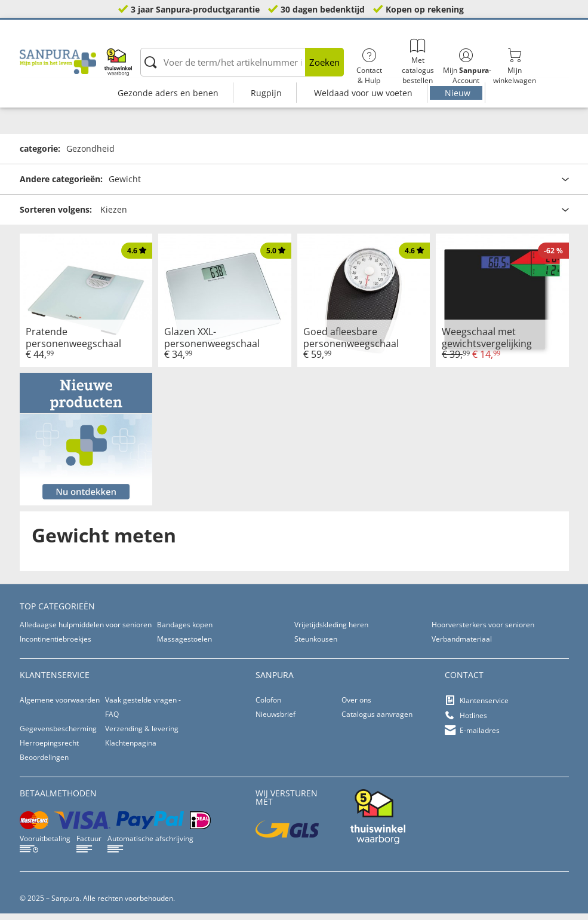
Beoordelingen (44, 764)
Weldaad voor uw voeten (363, 93)
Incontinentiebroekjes (56, 645)
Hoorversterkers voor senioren (483, 631)
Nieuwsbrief (275, 721)
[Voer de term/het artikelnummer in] (242, 62)
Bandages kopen (185, 631)
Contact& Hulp (369, 67)
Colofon (268, 706)
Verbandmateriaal (462, 645)
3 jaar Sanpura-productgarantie (195, 9)
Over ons (356, 706)
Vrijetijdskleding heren (331, 631)
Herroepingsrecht (49, 749)
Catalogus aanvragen (377, 721)
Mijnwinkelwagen (514, 67)
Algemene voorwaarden (60, 706)
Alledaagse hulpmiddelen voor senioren (86, 631)
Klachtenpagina (131, 749)
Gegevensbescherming (58, 735)
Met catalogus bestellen (418, 62)
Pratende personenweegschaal (73, 344)
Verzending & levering (142, 735)
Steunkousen (316, 645)
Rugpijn (266, 93)
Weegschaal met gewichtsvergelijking (487, 344)
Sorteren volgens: (56, 216)
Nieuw (458, 93)
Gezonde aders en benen (168, 93)
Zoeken (324, 62)
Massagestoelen (184, 645)
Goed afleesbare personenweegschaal (351, 344)
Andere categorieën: (61, 185)
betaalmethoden (58, 800)
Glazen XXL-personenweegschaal (212, 344)
